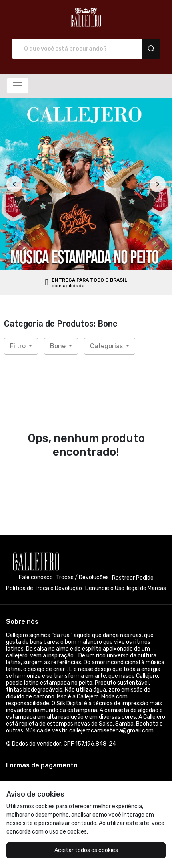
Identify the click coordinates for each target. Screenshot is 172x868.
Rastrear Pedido (133, 578)
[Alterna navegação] (18, 86)
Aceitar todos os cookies (86, 850)
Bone (59, 346)
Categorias (107, 346)
